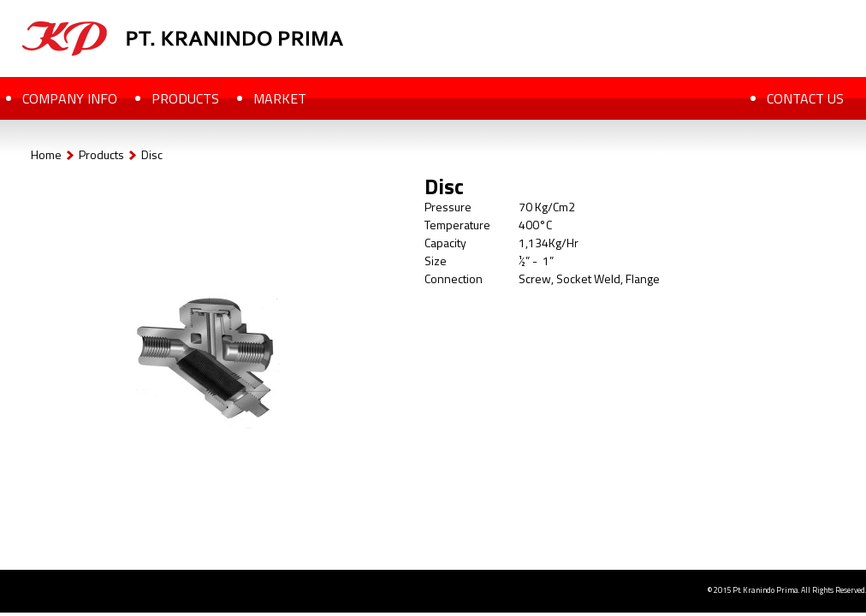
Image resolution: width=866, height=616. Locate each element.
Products (101, 154)
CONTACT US (805, 98)
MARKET (280, 98)
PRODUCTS (185, 98)
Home (46, 154)
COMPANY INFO (70, 98)
